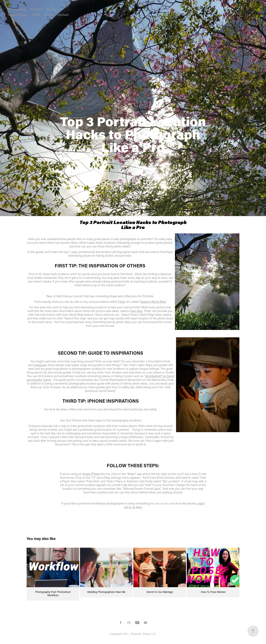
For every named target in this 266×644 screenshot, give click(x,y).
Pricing (52, 9)
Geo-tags (137, 311)
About (49, 15)
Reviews (36, 9)
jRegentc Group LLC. (143, 634)
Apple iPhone (91, 474)
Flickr (122, 302)
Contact (63, 15)
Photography (17, 9)
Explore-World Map (153, 302)
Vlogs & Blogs (18, 15)
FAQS (36, 15)
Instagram (40, 365)
